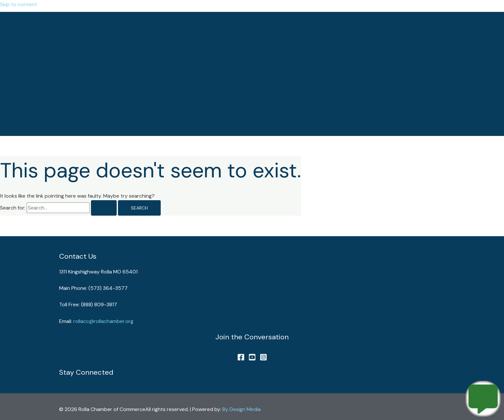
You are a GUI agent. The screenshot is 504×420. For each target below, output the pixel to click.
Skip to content (18, 4)
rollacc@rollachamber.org (103, 321)
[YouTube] (252, 359)
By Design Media (242, 409)
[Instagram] (263, 359)
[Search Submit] (104, 208)
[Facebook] (241, 359)
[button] (25, 128)
